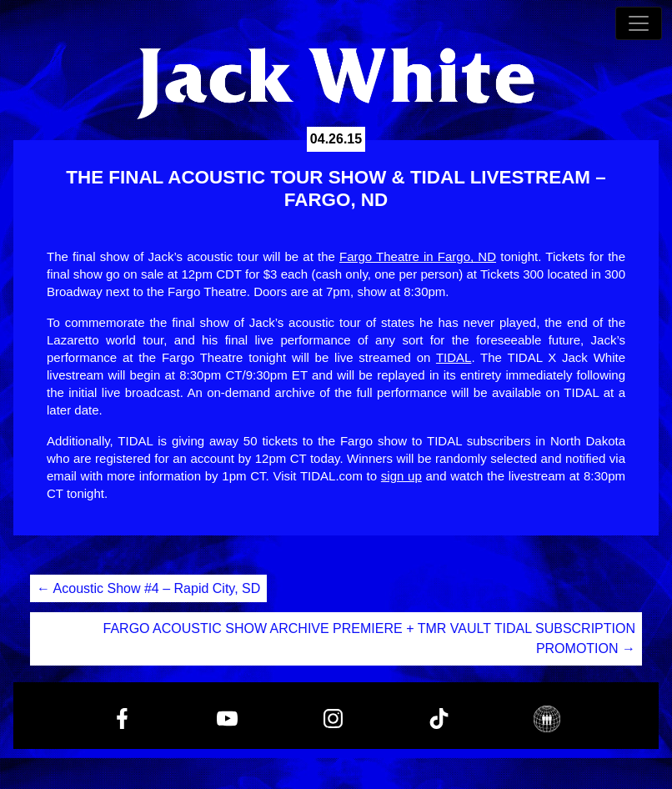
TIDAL (454, 357)
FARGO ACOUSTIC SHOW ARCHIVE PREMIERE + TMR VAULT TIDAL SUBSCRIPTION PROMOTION (369, 638)
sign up (401, 476)
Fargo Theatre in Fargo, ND (418, 256)
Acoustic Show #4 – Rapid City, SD (148, 588)
